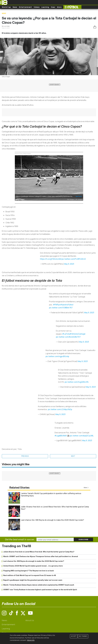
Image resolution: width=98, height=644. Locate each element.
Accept (74, 636)
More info (31, 640)
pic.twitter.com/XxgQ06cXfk (77, 382)
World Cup (6, 7)
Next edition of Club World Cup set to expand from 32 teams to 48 (30, 575)
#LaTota (66, 334)
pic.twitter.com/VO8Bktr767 (61, 308)
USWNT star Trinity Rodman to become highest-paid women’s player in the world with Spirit (40, 590)
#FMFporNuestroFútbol (63, 305)
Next (73, 456)
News (15, 7)
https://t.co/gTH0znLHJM (51, 259)
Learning (45, 7)
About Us (30, 620)
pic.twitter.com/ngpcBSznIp (57, 356)
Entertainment (25, 7)
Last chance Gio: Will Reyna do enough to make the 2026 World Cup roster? (52, 520)
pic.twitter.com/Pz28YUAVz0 (74, 259)
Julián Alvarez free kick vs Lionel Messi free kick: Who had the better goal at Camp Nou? (39, 552)
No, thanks (83, 636)
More (59, 7)
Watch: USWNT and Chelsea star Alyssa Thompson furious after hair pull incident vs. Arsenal (41, 556)
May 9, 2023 (69, 264)
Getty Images (6, 77)
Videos (37, 7)
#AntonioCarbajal (78, 334)
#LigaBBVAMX (61, 436)
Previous (25, 456)
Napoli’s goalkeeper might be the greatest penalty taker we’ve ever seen (33, 580)
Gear (53, 7)
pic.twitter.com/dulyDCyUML (82, 436)
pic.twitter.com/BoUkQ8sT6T (68, 337)
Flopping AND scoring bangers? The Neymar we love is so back (28, 571)
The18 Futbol (72, 7)
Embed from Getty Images (23, 154)
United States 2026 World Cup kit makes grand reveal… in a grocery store (33, 566)
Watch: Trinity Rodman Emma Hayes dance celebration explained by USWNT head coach (39, 585)
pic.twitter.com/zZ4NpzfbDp (60, 409)
